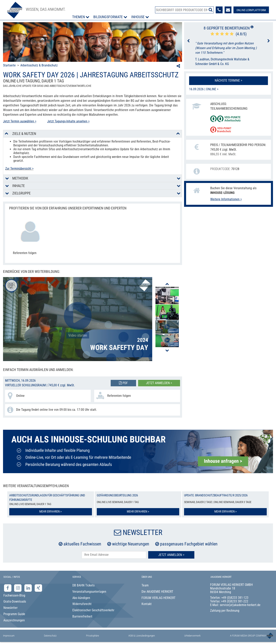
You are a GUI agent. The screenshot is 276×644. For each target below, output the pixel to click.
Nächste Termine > (228, 80)
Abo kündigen (81, 598)
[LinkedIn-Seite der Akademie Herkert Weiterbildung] (29, 588)
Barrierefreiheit (82, 616)
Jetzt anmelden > (159, 383)
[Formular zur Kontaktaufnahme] (228, 10)
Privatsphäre (93, 636)
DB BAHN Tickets (83, 585)
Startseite (9, 65)
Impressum (9, 636)
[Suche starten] (211, 10)
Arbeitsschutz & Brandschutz (39, 65)
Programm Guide (14, 614)
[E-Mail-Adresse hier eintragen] (114, 555)
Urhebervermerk (192, 636)
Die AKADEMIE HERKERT (157, 592)
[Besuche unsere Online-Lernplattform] (251, 10)
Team (145, 585)
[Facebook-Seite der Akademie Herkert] (8, 588)
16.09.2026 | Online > (204, 89)
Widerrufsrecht (82, 604)
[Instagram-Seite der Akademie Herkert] (18, 588)
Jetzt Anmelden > (171, 555)
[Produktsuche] (184, 10)
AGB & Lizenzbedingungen (142, 636)
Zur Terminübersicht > (19, 169)
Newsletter (10, 608)
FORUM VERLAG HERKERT (158, 598)
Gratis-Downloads (15, 601)
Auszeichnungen (14, 620)
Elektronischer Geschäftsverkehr (93, 610)
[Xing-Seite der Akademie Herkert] (38, 588)
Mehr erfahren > (51, 512)
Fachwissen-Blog (14, 595)
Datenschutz (50, 636)
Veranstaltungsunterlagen (89, 592)
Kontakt (147, 604)
